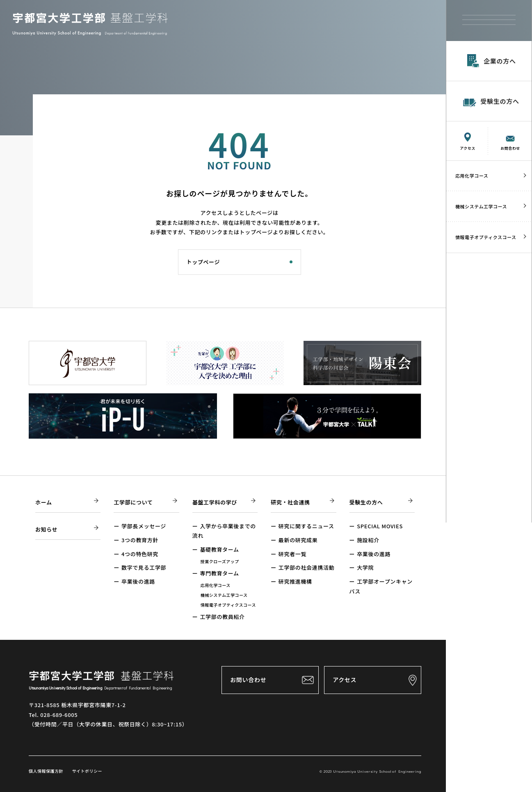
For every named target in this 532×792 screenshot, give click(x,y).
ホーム (44, 502)
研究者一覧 (292, 554)
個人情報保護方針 (46, 771)
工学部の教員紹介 (222, 617)
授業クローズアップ (220, 561)
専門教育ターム (219, 573)
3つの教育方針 (140, 540)
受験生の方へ (366, 502)
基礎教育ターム (219, 549)
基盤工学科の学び (215, 502)
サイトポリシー (87, 771)
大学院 (365, 567)
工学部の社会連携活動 (307, 567)
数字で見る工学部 (144, 567)
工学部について (133, 502)
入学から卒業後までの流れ (224, 531)
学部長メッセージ (144, 526)
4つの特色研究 (140, 554)
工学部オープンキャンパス (381, 586)
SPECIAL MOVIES (380, 526)
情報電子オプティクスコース (486, 237)
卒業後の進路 (138, 581)
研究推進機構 (295, 581)
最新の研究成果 (298, 540)
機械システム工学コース (481, 206)
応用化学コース (472, 176)
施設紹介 (368, 540)
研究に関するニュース (306, 526)
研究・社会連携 (290, 502)
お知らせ (46, 529)
